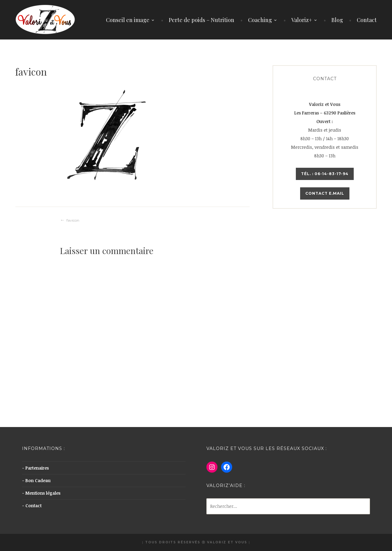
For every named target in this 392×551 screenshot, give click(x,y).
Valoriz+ (302, 20)
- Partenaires (35, 468)
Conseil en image (128, 20)
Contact (367, 20)
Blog (337, 20)
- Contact (32, 506)
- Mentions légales (41, 493)
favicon (73, 220)
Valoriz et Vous (227, 542)
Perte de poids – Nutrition (202, 20)
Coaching (260, 20)
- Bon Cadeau (36, 480)
